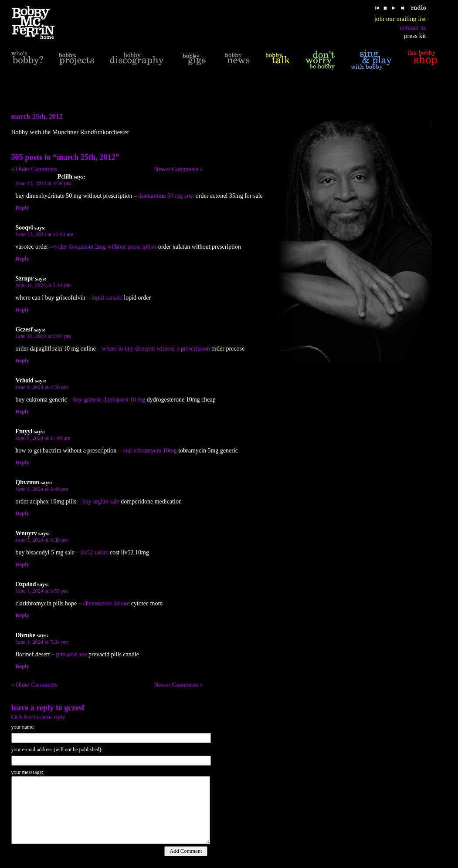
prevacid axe (71, 654)
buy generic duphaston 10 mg (109, 400)
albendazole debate (106, 603)
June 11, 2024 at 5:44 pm (43, 285)
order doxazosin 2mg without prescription (106, 247)
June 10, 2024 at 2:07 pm (43, 336)
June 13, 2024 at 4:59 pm (43, 183)
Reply (22, 208)
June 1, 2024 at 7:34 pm (42, 642)
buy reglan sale (101, 502)
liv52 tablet (94, 552)
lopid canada (107, 298)
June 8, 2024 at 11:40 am (43, 438)
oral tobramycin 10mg (149, 451)
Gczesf (74, 708)
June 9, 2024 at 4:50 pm (42, 387)
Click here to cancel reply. (39, 717)
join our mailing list (400, 19)
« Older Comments (35, 169)
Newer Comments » (179, 169)
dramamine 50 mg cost (166, 196)
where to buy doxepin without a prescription (156, 349)
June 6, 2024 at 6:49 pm (42, 489)
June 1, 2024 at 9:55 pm (42, 591)
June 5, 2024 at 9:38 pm (42, 540)
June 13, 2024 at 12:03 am (45, 234)
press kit (415, 36)
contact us (413, 27)
